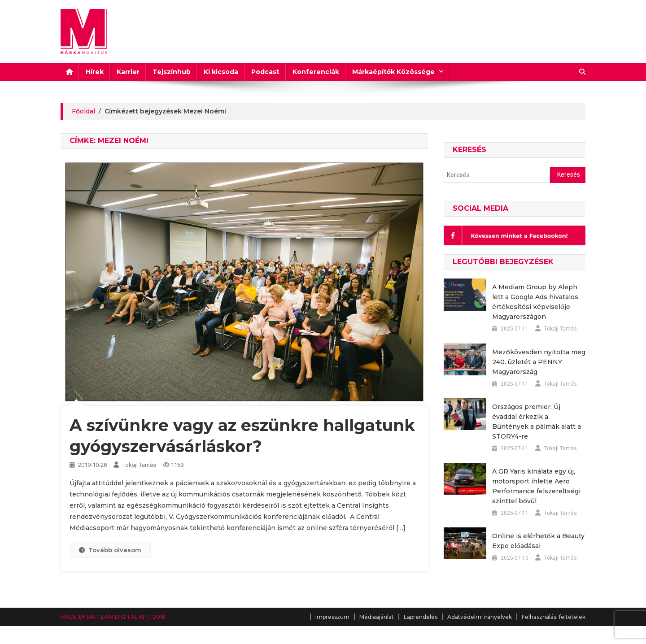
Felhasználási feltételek (554, 617)
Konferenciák (316, 72)
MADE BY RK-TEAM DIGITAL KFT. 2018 (113, 617)
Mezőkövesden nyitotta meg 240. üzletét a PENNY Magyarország (539, 362)
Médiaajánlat (377, 617)
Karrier (128, 72)
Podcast (265, 72)
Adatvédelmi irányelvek (480, 617)
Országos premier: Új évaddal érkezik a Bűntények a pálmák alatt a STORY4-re (537, 422)
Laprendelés (421, 617)
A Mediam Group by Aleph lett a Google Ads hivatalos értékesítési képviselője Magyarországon (535, 302)
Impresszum (332, 617)
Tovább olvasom (110, 550)
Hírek (95, 72)
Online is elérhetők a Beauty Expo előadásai (538, 541)
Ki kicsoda (221, 72)
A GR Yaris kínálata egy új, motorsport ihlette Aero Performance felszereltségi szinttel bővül (536, 486)
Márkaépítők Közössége (393, 72)
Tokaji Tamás (139, 465)
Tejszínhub (172, 72)
